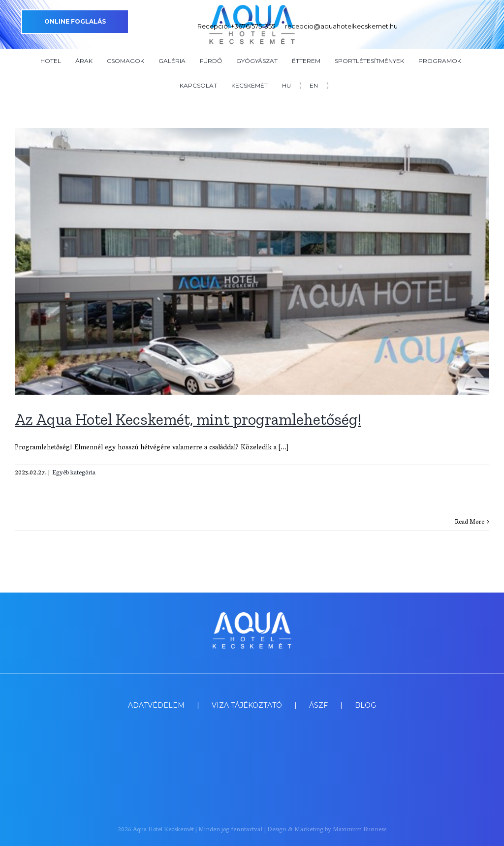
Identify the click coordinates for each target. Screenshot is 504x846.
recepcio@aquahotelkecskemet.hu (341, 26)
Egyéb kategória (74, 473)
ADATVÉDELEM (156, 705)
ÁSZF (318, 705)
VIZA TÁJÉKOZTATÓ (247, 705)
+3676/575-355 (253, 26)
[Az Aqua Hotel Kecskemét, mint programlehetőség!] (252, 261)
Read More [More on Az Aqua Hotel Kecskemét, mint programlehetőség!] (470, 522)
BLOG (365, 705)
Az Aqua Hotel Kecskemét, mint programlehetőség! (188, 419)
